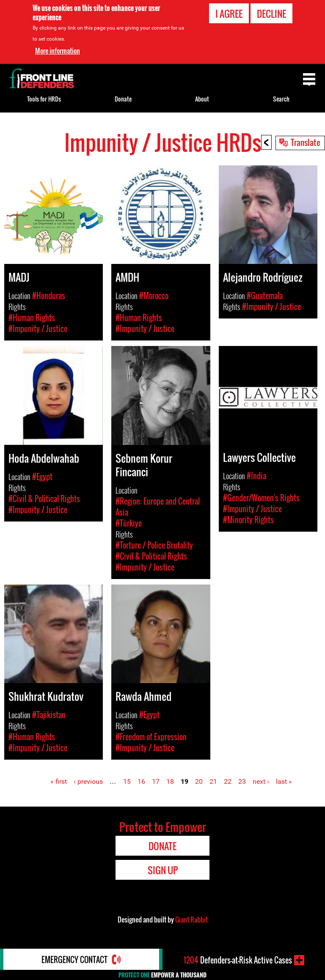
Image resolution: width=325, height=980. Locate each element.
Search (281, 99)
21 (213, 781)
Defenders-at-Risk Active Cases (238, 960)
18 (170, 781)
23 (242, 781)
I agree (229, 14)
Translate (306, 142)
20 (199, 781)
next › (261, 781)
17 (156, 781)
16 (141, 781)
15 (127, 781)
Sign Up (163, 870)
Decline (271, 14)
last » (284, 781)
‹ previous (88, 781)
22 (228, 781)
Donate (123, 99)
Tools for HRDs (44, 99)
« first (59, 781)
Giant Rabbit (191, 920)
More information (58, 51)
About (202, 99)
